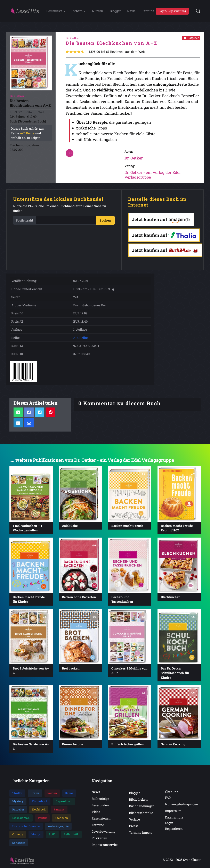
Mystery (18, 801)
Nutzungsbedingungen (182, 804)
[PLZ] (66, 221)
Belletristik (71, 835)
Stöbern (77, 11)
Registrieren (174, 829)
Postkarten (99, 838)
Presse (134, 826)
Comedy (18, 835)
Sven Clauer (192, 860)
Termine (148, 11)
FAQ (168, 798)
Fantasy (59, 810)
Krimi (69, 793)
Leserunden (100, 805)
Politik (42, 818)
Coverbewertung (103, 831)
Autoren (97, 11)
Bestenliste (54, 11)
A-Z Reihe (27, 133)
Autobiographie (58, 826)
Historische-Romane (26, 826)
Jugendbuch (64, 801)
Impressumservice (105, 845)
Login (169, 823)
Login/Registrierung (172, 11)
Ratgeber (191, 38)
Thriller (17, 793)
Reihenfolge (100, 799)
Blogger (115, 11)
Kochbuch (39, 810)
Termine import (140, 832)
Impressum (173, 811)
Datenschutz (174, 817)
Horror (35, 793)
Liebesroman (21, 818)
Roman (52, 793)
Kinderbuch (40, 801)
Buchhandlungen (142, 806)
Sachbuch (62, 818)
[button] (197, 11)
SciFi (52, 835)
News (131, 11)
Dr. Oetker (134, 158)
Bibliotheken (138, 800)
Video (96, 812)
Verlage (134, 819)
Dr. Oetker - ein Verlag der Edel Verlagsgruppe (152, 175)
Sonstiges (19, 843)
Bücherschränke (141, 813)
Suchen (105, 220)
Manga (36, 835)
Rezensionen (101, 818)
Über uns (172, 792)
